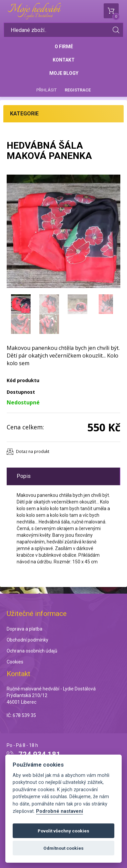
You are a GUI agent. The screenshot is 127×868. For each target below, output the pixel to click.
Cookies (15, 662)
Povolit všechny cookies (63, 831)
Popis (24, 476)
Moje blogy (64, 73)
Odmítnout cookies (63, 848)
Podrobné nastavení (59, 811)
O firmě (64, 47)
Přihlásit (46, 90)
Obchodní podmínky (27, 640)
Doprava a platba (24, 629)
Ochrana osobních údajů (32, 651)
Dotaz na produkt (33, 451)
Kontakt (64, 60)
